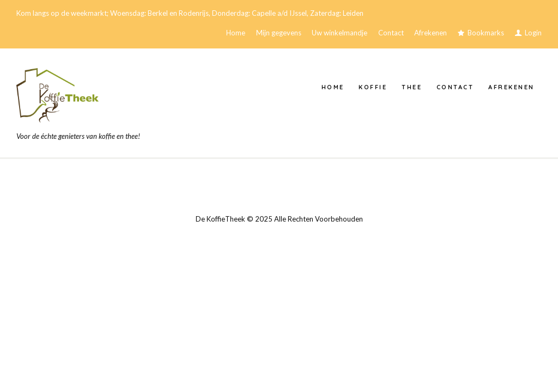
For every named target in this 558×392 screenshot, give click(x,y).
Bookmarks (486, 33)
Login (533, 33)
